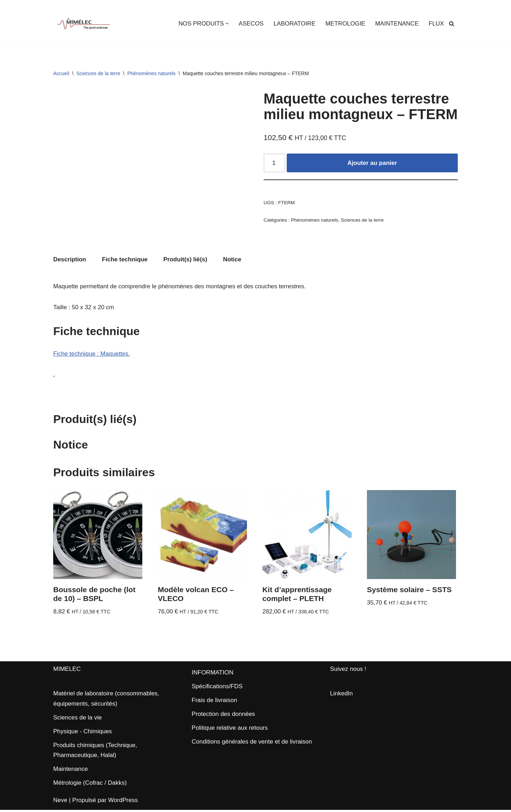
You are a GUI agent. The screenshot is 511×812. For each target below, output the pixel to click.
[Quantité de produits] (275, 163)
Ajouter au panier (372, 163)
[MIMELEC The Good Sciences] (83, 24)
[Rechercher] (452, 24)
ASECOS (250, 24)
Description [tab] (70, 260)
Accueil (61, 73)
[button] (226, 24)
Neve (60, 802)
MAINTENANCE (397, 24)
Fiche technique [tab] (125, 260)
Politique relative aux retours (230, 730)
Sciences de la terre (98, 73)
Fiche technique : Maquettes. (92, 355)
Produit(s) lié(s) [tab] (186, 260)
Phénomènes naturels (152, 73)
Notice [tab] (233, 260)
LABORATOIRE (293, 24)
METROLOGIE (344, 24)
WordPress (123, 802)
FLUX (436, 24)
